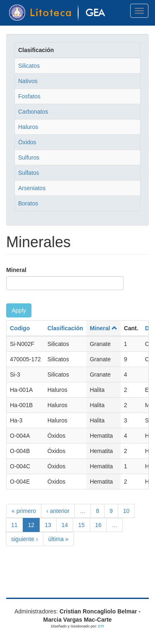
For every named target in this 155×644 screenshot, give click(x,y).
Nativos (28, 81)
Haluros (28, 127)
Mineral (16, 270)
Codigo (20, 328)
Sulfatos (29, 173)
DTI (101, 626)
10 (126, 511)
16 (98, 525)
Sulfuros (29, 157)
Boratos (28, 203)
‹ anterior (58, 511)
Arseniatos (32, 188)
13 (48, 525)
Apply (19, 310)
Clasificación (65, 328)
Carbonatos (33, 112)
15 (81, 525)
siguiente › (25, 539)
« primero (24, 511)
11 (14, 525)
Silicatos (29, 66)
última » (58, 539)
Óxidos (27, 142)
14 (65, 525)
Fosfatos (29, 96)
